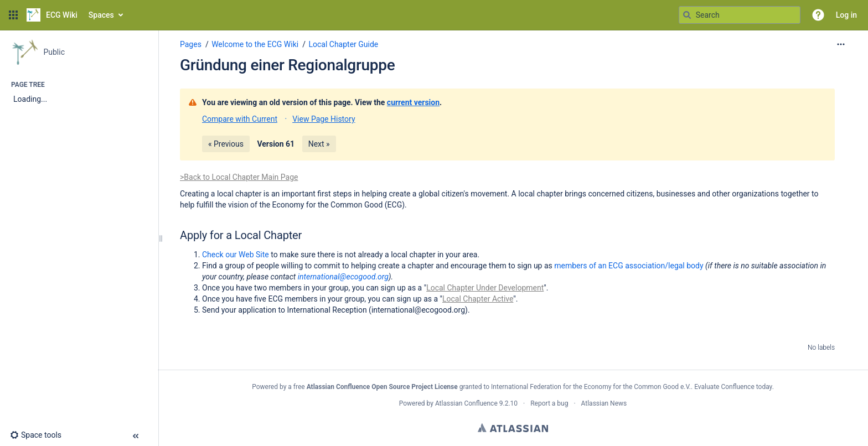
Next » (319, 144)
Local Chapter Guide (343, 44)
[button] (13, 15)
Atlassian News (604, 403)
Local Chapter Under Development (485, 288)
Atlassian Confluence (466, 403)
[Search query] (740, 15)
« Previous (226, 144)
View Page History (324, 119)
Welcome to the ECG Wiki (255, 44)
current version (413, 102)
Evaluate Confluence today (733, 387)
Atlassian (513, 428)
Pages (191, 44)
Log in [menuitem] (846, 15)
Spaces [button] (101, 15)
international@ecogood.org (343, 277)
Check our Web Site (236, 255)
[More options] (841, 44)
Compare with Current (240, 119)
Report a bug (549, 403)
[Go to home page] (52, 15)
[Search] (687, 15)
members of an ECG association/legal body (629, 266)
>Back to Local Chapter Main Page (239, 177)
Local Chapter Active (478, 299)
